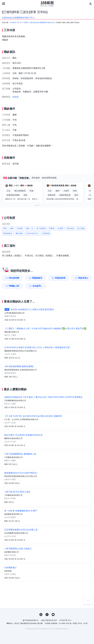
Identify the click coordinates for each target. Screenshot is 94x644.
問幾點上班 (14, 286)
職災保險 (19, 233)
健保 (12, 228)
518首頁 (13, 23)
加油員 (16, 97)
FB (47, 615)
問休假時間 (14, 278)
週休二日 (30, 228)
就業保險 (46, 233)
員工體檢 (81, 228)
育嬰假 (52, 228)
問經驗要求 (37, 278)
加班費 (20, 228)
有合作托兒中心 (33, 233)
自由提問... (37, 286)
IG (41, 615)
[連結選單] (4, 4)
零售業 (26, 23)
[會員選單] (90, 4)
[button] (37, 205)
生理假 (61, 228)
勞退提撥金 (8, 233)
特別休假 (70, 228)
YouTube (53, 615)
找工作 (20, 23)
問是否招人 (83, 278)
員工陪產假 (41, 228)
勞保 (5, 228)
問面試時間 (60, 278)
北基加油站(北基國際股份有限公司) (42, 23)
